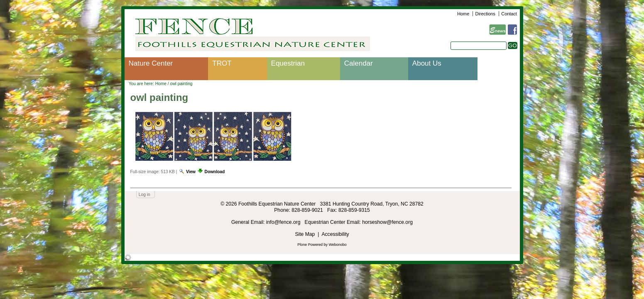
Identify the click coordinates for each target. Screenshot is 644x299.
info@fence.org (284, 222)
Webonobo (338, 245)
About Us (427, 63)
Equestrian (288, 63)
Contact (509, 14)
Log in (144, 195)
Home (463, 14)
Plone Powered (310, 245)
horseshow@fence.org (387, 222)
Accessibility (335, 234)
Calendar (359, 63)
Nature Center (151, 63)
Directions (485, 14)
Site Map (305, 234)
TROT (222, 63)
